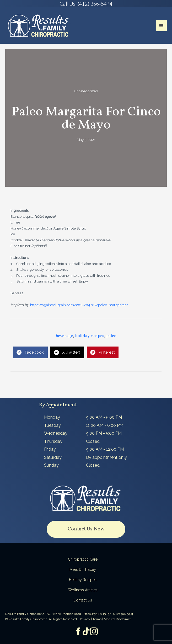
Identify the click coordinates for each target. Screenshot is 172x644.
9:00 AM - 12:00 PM (105, 449)
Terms (97, 619)
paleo (111, 336)
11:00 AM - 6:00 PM (105, 425)
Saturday (53, 457)
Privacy (85, 619)
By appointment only (106, 457)
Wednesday (56, 433)
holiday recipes (90, 336)
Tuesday (52, 425)
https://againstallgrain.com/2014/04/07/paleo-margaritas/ (79, 305)
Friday (50, 449)
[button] (86, 529)
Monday (52, 417)
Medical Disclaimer (117, 619)
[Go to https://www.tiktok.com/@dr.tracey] (86, 632)
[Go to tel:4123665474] (86, 4)
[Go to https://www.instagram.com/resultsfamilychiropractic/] (94, 632)
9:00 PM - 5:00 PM (104, 433)
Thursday (53, 441)
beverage (64, 336)
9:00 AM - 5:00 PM (104, 417)
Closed (93, 441)
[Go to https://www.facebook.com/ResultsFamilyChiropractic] (78, 632)
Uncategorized (86, 91)
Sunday (51, 465)
